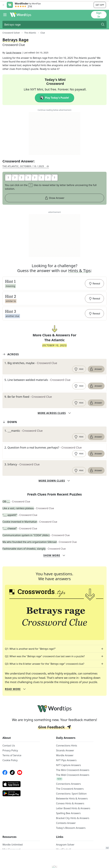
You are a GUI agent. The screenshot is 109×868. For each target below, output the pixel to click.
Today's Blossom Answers (71, 838)
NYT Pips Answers (66, 771)
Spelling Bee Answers (68, 824)
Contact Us (9, 756)
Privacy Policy (10, 761)
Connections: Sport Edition (71, 804)
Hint (79, 380)
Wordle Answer (65, 766)
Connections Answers (68, 794)
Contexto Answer (66, 833)
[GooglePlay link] (21, 804)
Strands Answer (65, 761)
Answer (96, 380)
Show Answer (55, 208)
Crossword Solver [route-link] (11, 33)
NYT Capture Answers (68, 776)
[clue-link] (54, 373)
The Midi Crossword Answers (73, 785)
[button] (54, 294)
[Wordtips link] (21, 15)
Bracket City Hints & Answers (73, 829)
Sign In (99, 15)
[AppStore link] (21, 795)
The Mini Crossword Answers (73, 780)
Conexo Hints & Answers (70, 814)
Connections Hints (67, 756)
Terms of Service (12, 766)
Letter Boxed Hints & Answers (73, 819)
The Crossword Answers (70, 799)
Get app (100, 5)
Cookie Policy (10, 771)
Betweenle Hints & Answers (72, 809)
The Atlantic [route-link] (30, 33)
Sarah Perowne (14, 63)
